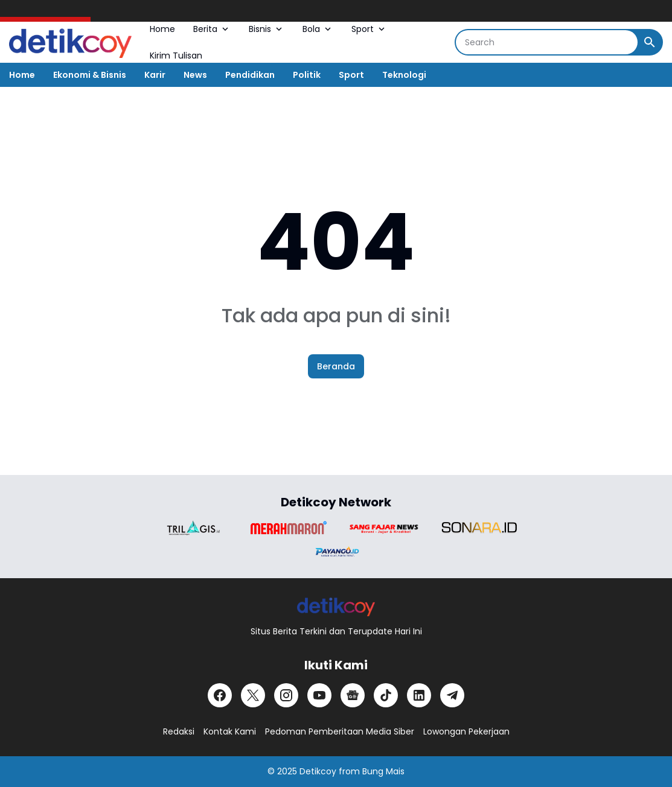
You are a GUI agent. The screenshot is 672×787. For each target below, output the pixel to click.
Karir (155, 75)
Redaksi (179, 731)
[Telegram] (452, 695)
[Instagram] (286, 695)
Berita (212, 29)
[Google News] (353, 695)
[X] (253, 695)
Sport (369, 29)
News (195, 75)
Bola (318, 29)
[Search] (547, 42)
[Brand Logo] (193, 528)
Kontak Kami (230, 731)
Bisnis (267, 29)
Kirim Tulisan (176, 56)
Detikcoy (318, 771)
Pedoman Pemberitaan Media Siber (340, 731)
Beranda (336, 366)
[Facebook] (220, 695)
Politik (307, 75)
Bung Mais (383, 771)
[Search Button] (650, 42)
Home (162, 29)
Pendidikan (250, 75)
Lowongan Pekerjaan (466, 731)
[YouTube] (319, 695)
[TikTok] (386, 695)
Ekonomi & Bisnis (90, 75)
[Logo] (336, 606)
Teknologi (404, 75)
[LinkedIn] (419, 695)
